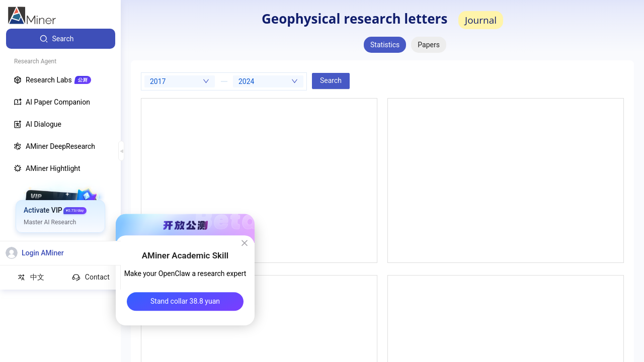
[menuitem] (61, 39)
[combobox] (180, 81)
